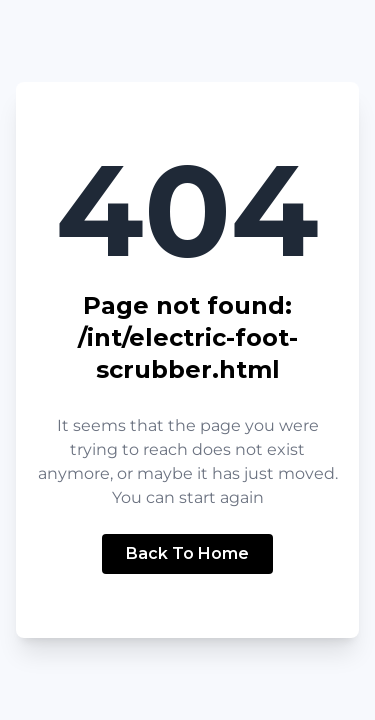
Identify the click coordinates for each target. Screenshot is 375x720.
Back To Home (187, 553)
